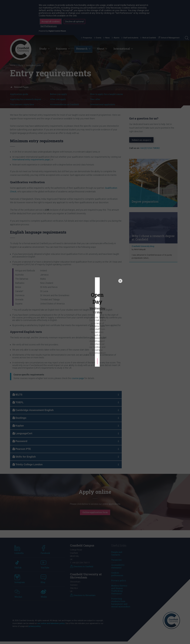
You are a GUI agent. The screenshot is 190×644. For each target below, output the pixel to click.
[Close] (120, 292)
